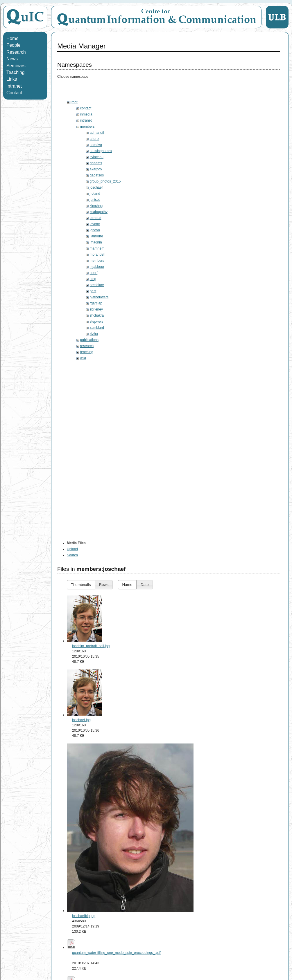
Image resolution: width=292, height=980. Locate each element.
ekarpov (96, 169)
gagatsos (97, 175)
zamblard (97, 328)
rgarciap (96, 303)
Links (12, 79)
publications (89, 340)
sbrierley (96, 309)
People (14, 45)
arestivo (96, 145)
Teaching (15, 72)
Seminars (16, 66)
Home (12, 38)
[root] (75, 102)
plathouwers (99, 297)
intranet (86, 120)
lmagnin (96, 242)
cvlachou (97, 157)
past (93, 291)
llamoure (96, 236)
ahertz (95, 139)
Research (16, 52)
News (12, 59)
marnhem (97, 248)
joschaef (96, 187)
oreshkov (97, 285)
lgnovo (95, 230)
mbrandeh (98, 255)
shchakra (97, 315)
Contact (14, 93)
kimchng (96, 206)
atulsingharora (101, 151)
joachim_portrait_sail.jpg (91, 646)
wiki (83, 358)
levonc (95, 224)
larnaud (96, 218)
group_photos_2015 (105, 181)
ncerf (94, 273)
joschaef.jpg (81, 720)
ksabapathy (99, 212)
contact (86, 108)
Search (72, 555)
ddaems (96, 163)
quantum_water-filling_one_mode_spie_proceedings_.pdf (116, 953)
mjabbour (97, 267)
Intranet (14, 86)
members (87, 127)
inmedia (86, 114)
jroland (95, 194)
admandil (97, 133)
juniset (95, 200)
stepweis (97, 322)
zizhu (94, 334)
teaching (87, 352)
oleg (93, 279)
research (87, 346)
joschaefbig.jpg (84, 916)
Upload (72, 549)
